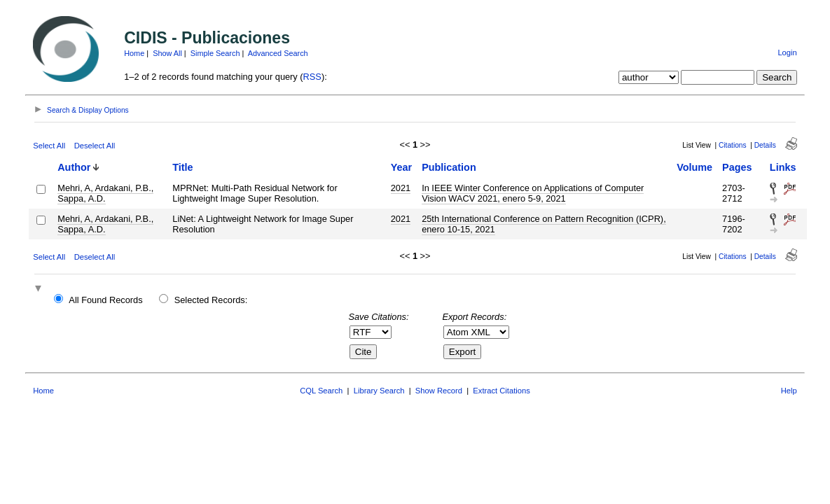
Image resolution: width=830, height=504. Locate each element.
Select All (49, 146)
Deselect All (95, 146)
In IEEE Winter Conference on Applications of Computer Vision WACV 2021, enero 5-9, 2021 (533, 193)
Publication (449, 167)
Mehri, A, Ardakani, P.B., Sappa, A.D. (105, 193)
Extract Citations (501, 391)
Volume (694, 167)
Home (134, 53)
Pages (737, 167)
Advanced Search (278, 53)
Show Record (439, 391)
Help (789, 391)
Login (787, 52)
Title (182, 167)
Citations (733, 145)
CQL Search (321, 391)
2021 (401, 188)
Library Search (379, 391)
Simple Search (215, 53)
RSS (312, 77)
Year (401, 167)
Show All (167, 53)
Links (783, 167)
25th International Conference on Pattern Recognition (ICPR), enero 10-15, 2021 (544, 224)
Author (74, 167)
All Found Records (105, 300)
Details (765, 145)
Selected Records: (211, 300)
